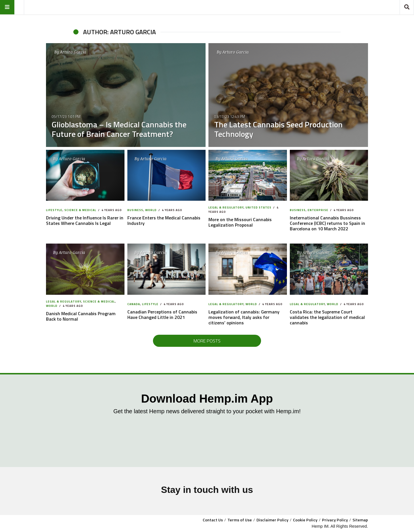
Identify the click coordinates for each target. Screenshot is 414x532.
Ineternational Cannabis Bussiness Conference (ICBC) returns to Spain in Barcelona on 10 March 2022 (327, 223)
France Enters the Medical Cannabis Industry (164, 220)
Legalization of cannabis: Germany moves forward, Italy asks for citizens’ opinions (244, 317)
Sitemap (360, 520)
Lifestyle (54, 210)
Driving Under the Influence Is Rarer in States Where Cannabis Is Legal (85, 220)
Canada (134, 304)
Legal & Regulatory (226, 207)
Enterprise (318, 210)
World (151, 210)
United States (258, 207)
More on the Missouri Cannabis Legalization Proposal (240, 222)
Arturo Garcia (73, 52)
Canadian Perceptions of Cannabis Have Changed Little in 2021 (162, 314)
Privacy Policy (335, 520)
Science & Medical (80, 210)
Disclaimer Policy (272, 520)
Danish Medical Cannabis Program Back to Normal (81, 316)
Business (135, 210)
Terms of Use (240, 520)
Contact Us (213, 520)
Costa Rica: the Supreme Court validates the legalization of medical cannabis (327, 317)
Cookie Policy (305, 520)
